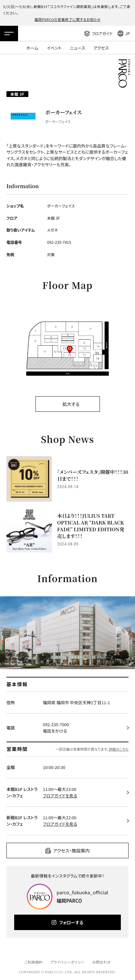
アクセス (101, 48)
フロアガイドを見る (60, 796)
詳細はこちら (119, 749)
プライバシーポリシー (67, 962)
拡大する (71, 404)
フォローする (71, 922)
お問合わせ (102, 962)
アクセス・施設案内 (72, 850)
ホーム (32, 48)
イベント (54, 48)
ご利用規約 (33, 962)
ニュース (77, 48)
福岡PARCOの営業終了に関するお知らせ (67, 19)
